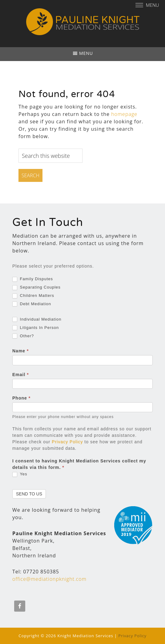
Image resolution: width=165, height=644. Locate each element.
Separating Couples (36, 287)
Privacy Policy (67, 442)
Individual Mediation (37, 320)
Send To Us (29, 494)
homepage (124, 114)
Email (21, 375)
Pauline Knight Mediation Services (82, 24)
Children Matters (33, 296)
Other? (23, 336)
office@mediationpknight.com (49, 579)
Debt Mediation (32, 304)
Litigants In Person (36, 328)
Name (20, 351)
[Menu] (148, 5)
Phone (21, 398)
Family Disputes (33, 279)
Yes (20, 474)
